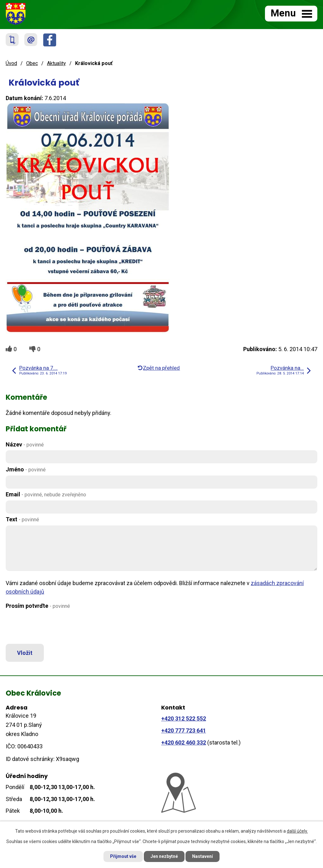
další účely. (297, 831)
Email (46, 494)
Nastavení (203, 856)
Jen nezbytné (164, 856)
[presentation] (52, 627)
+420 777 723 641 (184, 730)
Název (25, 444)
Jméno (26, 469)
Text (22, 519)
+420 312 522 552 (184, 718)
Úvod (11, 63)
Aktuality (56, 63)
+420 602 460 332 (184, 742)
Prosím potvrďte (38, 606)
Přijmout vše (123, 856)
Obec (32, 63)
